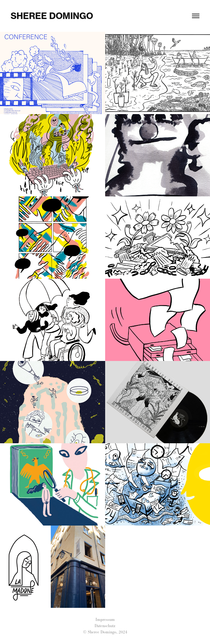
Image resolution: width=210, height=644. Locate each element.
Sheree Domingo (52, 16)
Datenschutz (105, 626)
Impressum (105, 620)
